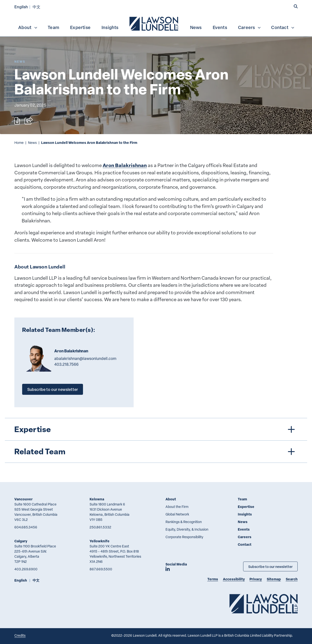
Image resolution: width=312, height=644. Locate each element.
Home (19, 143)
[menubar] (156, 23)
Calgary (21, 541)
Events (220, 27)
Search (292, 579)
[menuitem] (154, 23)
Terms (213, 579)
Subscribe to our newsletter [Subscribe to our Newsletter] (270, 566)
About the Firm (177, 507)
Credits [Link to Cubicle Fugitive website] (20, 635)
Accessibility (234, 579)
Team (53, 27)
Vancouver (23, 499)
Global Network (177, 514)
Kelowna (97, 499)
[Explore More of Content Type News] (20, 62)
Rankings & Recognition (184, 522)
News (196, 27)
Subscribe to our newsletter (53, 389)
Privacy (256, 579)
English (21, 7)
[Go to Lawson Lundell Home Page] (264, 604)
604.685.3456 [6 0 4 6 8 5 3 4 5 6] (26, 527)
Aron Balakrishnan (125, 165)
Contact (283, 27)
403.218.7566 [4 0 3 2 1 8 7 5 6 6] (66, 364)
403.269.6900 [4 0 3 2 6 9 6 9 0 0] (26, 569)
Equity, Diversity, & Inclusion (187, 529)
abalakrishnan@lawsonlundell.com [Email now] (85, 358)
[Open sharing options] (29, 121)
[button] (296, 7)
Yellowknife (100, 541)
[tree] (156, 440)
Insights (110, 27)
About (28, 27)
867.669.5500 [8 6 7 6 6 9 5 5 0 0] (101, 569)
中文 (37, 7)
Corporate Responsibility (184, 537)
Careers (250, 27)
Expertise (80, 27)
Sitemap (274, 579)
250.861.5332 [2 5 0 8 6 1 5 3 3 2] (100, 527)
